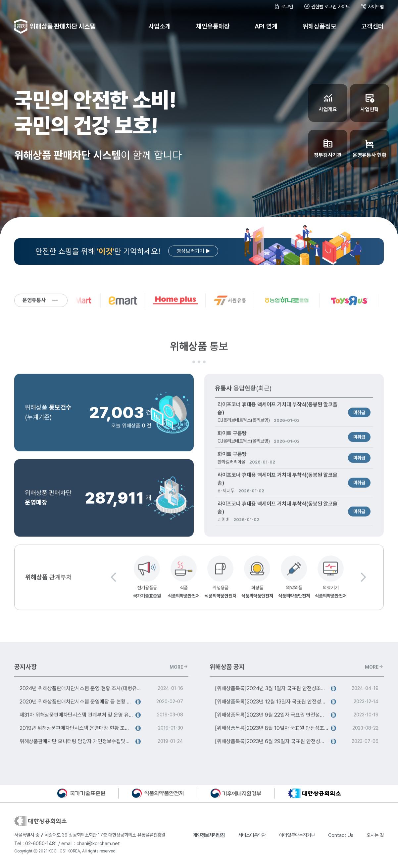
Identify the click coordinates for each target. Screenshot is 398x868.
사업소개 (160, 26)
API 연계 (266, 26)
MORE (179, 670)
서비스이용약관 (252, 835)
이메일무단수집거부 (297, 835)
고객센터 (373, 26)
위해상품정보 (320, 26)
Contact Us (341, 835)
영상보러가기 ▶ (193, 251)
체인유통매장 (213, 26)
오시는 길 (375, 835)
